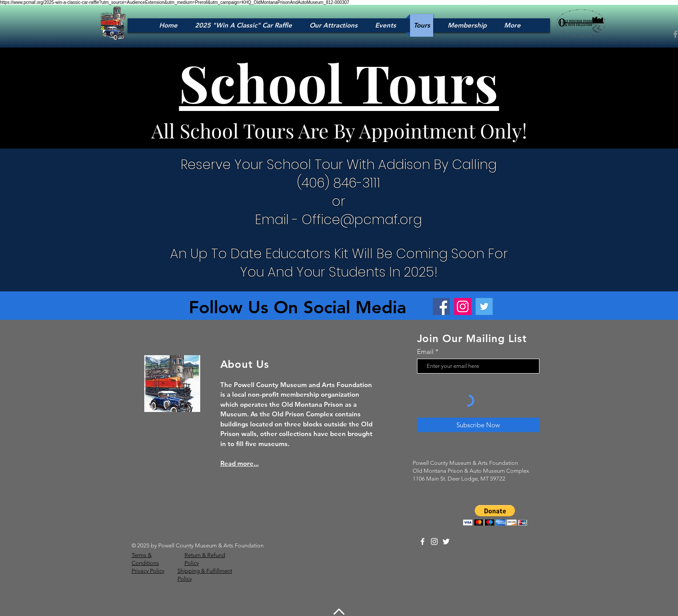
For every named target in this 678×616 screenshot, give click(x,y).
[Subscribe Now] (478, 425)
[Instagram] (463, 306)
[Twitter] (484, 306)
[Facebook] (441, 306)
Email (425, 351)
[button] (495, 515)
